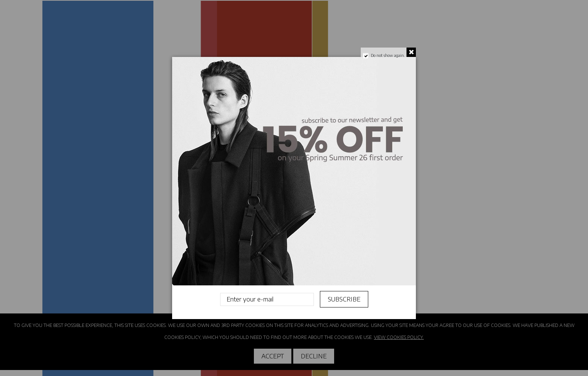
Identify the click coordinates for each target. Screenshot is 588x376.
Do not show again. (388, 55)
